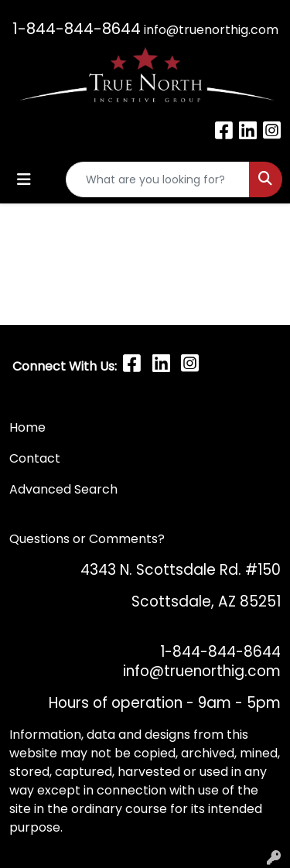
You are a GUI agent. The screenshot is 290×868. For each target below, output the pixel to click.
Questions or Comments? (87, 539)
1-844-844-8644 (77, 29)
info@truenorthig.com (211, 30)
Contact (36, 458)
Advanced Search (63, 489)
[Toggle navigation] (24, 179)
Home (27, 427)
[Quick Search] (158, 179)
